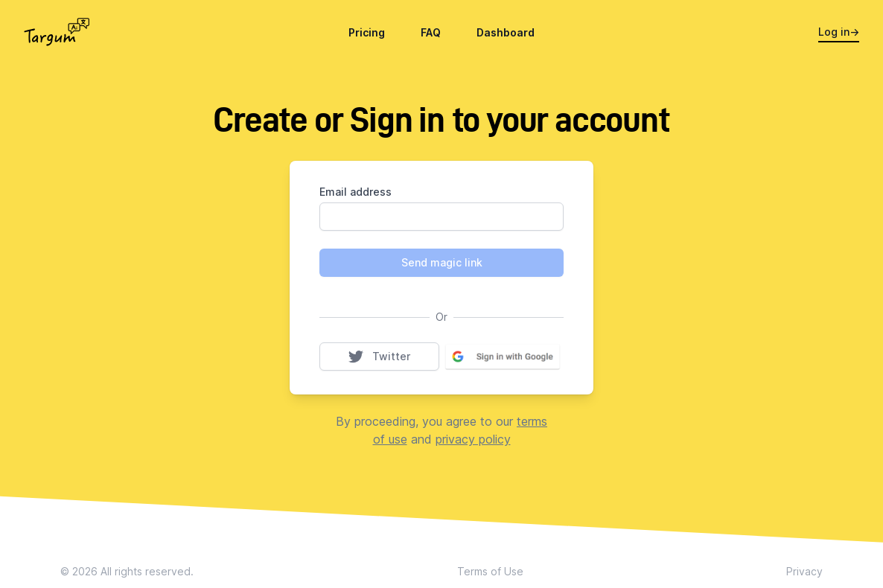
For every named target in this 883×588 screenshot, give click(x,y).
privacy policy (473, 439)
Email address (356, 192)
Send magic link (442, 262)
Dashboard (506, 32)
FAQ (431, 32)
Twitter (394, 356)
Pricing (367, 32)
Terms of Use (490, 571)
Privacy (804, 571)
